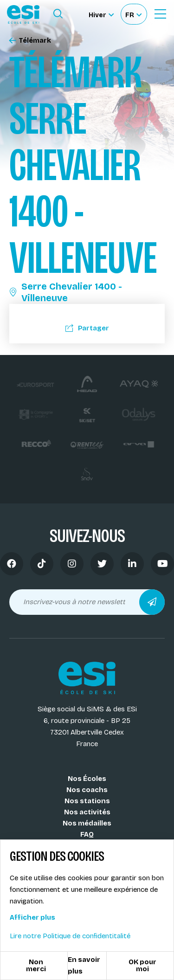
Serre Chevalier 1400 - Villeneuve (66, 292)
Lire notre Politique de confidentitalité (70, 936)
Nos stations (87, 801)
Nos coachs (87, 790)
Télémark (30, 41)
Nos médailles (87, 823)
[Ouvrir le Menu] (160, 14)
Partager (87, 328)
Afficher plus (32, 917)
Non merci (36, 965)
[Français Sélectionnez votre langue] (133, 14)
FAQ (87, 834)
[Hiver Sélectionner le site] (101, 14)
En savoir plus (84, 965)
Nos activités (87, 812)
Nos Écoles (87, 779)
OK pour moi (142, 965)
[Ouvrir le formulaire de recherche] (58, 14)
